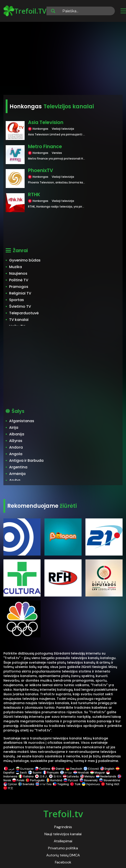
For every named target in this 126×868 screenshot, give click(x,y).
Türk (75, 784)
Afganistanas (22, 421)
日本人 (41, 776)
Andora (16, 447)
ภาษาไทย (44, 784)
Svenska (26, 784)
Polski (18, 780)
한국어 (55, 776)
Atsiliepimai (63, 841)
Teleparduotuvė (24, 313)
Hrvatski (81, 773)
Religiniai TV (20, 293)
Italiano (26, 776)
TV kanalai (19, 320)
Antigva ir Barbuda (26, 461)
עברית (66, 773)
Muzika (15, 267)
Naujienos (18, 273)
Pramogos (19, 287)
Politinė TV (19, 280)
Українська (91, 784)
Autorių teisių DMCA (63, 855)
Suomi (35, 773)
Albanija (17, 434)
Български (25, 769)
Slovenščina (110, 780)
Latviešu (71, 776)
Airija (14, 428)
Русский (71, 780)
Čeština (42, 769)
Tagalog (61, 784)
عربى (9, 769)
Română (54, 780)
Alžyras (16, 441)
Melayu (87, 776)
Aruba (15, 480)
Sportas (17, 300)
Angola (16, 454)
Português (35, 780)
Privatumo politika (63, 848)
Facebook (63, 862)
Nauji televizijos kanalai (63, 834)
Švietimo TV (20, 306)
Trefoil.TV (25, 11)
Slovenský (89, 780)
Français (51, 773)
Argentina (18, 467)
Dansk (58, 769)
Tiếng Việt (110, 784)
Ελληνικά (91, 769)
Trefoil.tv (63, 814)
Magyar (98, 773)
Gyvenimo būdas (25, 260)
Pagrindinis (63, 827)
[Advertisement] (63, 59)
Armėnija (17, 474)
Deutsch (74, 769)
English (107, 769)
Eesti (21, 773)
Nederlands (106, 776)
